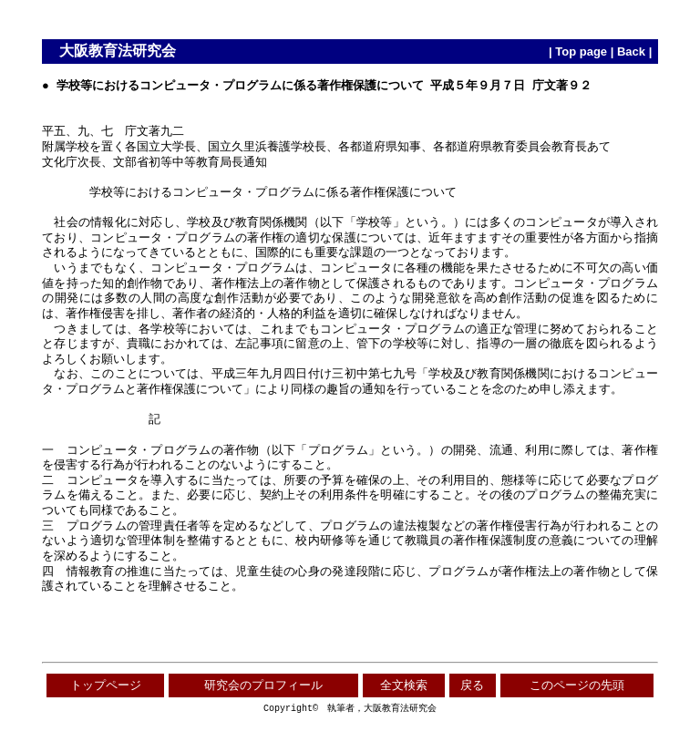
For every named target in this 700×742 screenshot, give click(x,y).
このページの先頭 (577, 685)
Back (631, 52)
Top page (581, 52)
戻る (472, 685)
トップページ (106, 685)
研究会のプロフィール (263, 685)
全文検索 (404, 685)
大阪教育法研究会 (118, 51)
